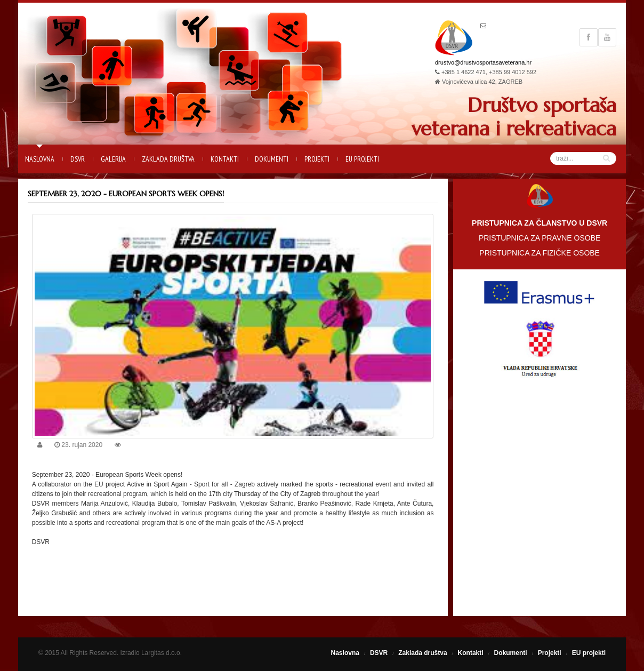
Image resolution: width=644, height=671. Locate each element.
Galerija (113, 159)
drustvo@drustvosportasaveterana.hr (483, 62)
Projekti (317, 159)
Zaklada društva (168, 159)
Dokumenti (272, 159)
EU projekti (362, 159)
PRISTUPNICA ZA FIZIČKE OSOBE (540, 253)
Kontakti (225, 159)
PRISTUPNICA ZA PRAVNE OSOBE (540, 238)
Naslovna (40, 159)
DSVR (78, 159)
